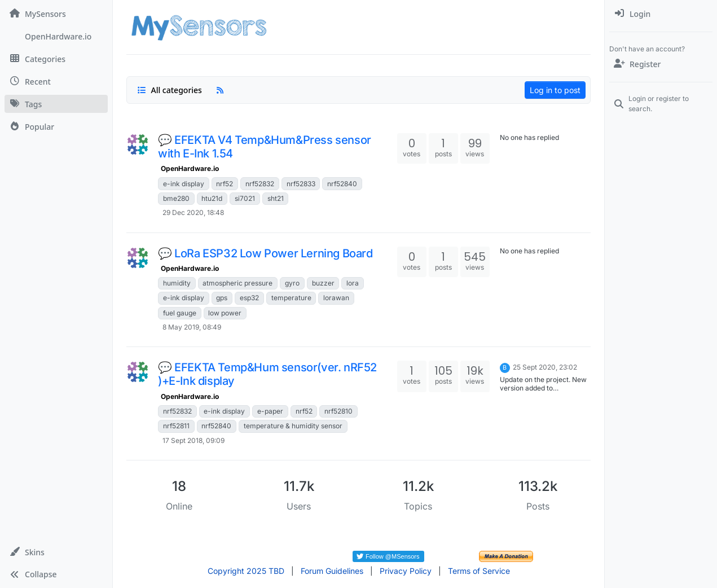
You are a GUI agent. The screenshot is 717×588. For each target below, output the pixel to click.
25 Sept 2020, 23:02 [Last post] (545, 367)
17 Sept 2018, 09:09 (193, 440)
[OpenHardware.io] (56, 36)
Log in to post (555, 90)
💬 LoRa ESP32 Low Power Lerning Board (265, 253)
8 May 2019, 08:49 (192, 327)
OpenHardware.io (190, 168)
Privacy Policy (406, 571)
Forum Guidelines (332, 571)
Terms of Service (479, 571)
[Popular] (56, 126)
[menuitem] (661, 14)
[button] (56, 552)
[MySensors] (56, 14)
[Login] (661, 14)
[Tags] (56, 104)
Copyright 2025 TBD (246, 571)
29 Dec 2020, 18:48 (193, 212)
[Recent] (56, 81)
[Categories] (56, 59)
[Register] (661, 64)
